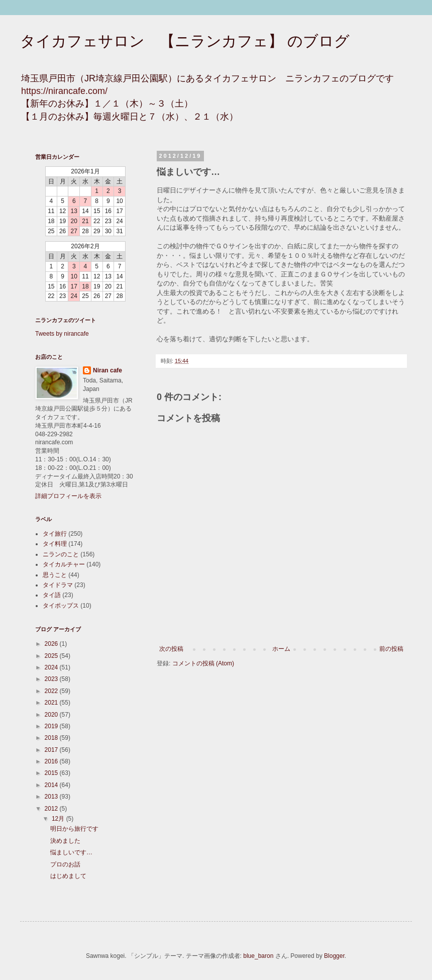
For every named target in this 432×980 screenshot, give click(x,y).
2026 (52, 644)
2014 (52, 785)
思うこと (55, 575)
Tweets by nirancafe (62, 334)
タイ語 (52, 595)
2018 (52, 738)
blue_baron (258, 956)
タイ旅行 (55, 534)
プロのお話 (65, 864)
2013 (52, 797)
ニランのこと (61, 554)
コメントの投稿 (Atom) (203, 663)
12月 (59, 819)
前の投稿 (391, 649)
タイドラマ (58, 585)
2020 (52, 715)
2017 (52, 750)
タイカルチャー (64, 564)
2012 (52, 809)
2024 (52, 667)
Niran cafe (107, 370)
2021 (52, 703)
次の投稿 (171, 649)
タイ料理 (55, 544)
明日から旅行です (74, 829)
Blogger (334, 956)
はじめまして (68, 876)
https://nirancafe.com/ (64, 91)
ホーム (281, 649)
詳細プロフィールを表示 (68, 496)
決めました (65, 841)
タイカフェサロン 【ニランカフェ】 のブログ (185, 41)
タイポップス (61, 606)
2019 (52, 726)
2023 (52, 679)
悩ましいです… (71, 852)
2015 (52, 773)
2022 (52, 691)
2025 (52, 656)
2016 (52, 761)
